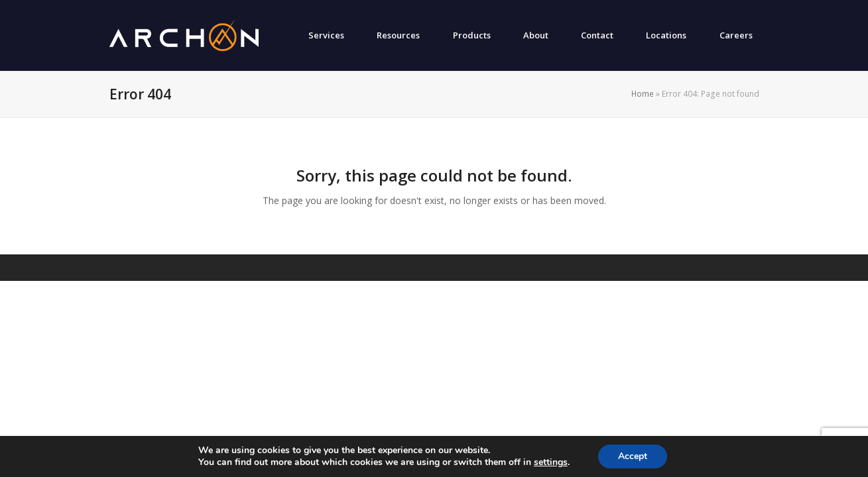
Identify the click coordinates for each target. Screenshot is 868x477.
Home (643, 94)
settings (551, 462)
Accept (633, 456)
